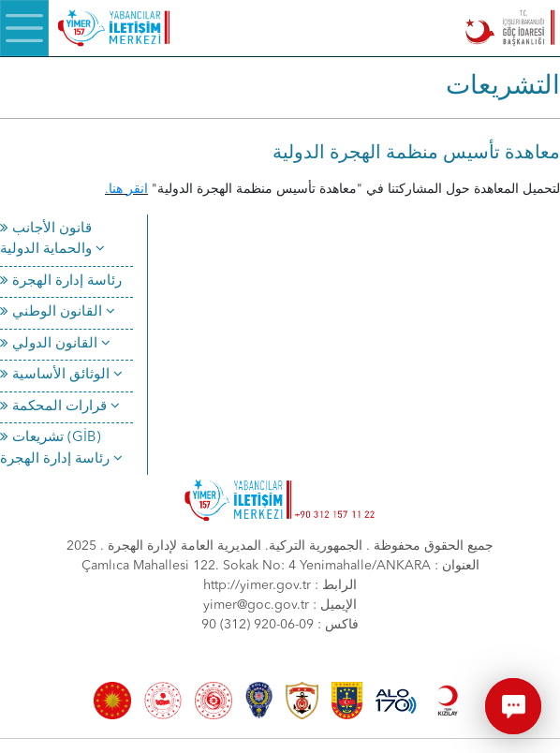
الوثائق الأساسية (61, 375)
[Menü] (24, 28)
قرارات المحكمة (60, 407)
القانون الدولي (55, 344)
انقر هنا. (126, 189)
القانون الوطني (58, 312)
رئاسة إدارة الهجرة (61, 281)
